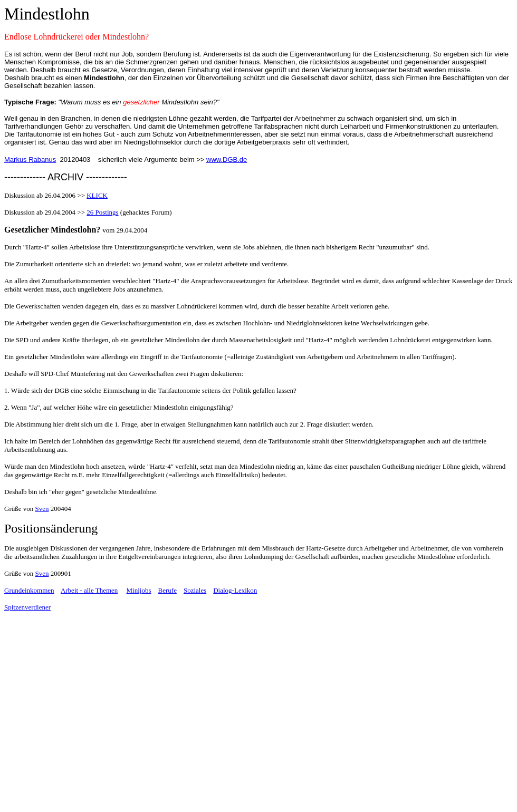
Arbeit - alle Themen (89, 590)
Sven (42, 509)
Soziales (195, 590)
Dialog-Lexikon (235, 590)
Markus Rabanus (30, 159)
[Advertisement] (93, 730)
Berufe (167, 590)
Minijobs (139, 590)
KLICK (97, 195)
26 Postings (102, 212)
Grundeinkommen (29, 590)
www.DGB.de (227, 159)
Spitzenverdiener (27, 607)
